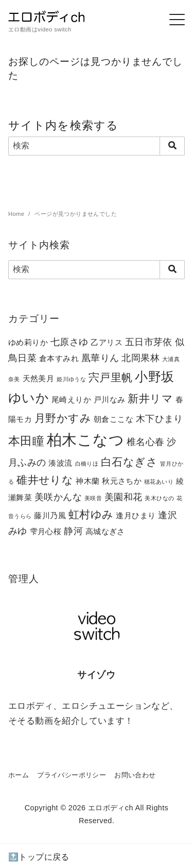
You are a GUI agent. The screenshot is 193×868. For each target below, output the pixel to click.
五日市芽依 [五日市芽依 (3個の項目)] (149, 342)
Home (17, 214)
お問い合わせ (135, 775)
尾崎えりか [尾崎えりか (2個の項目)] (71, 399)
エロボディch (111, 808)
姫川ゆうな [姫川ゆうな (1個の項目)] (71, 379)
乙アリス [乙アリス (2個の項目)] (107, 342)
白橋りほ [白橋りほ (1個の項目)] (87, 464)
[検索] (97, 146)
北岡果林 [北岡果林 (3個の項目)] (141, 358)
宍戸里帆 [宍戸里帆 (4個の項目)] (111, 377)
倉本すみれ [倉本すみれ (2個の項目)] (59, 358)
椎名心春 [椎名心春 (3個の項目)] (146, 442)
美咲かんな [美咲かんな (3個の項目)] (58, 497)
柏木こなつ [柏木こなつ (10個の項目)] (85, 440)
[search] (172, 146)
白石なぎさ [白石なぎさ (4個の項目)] (129, 462)
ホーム (19, 775)
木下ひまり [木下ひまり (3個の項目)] (160, 419)
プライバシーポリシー (72, 775)
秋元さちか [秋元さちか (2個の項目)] (122, 481)
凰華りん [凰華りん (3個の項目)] (100, 358)
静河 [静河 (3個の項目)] (73, 531)
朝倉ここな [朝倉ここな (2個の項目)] (113, 419)
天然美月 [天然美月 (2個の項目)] (39, 378)
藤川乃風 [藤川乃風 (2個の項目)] (50, 515)
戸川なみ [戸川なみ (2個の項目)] (110, 399)
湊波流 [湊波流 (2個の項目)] (60, 463)
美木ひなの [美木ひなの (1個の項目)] (159, 498)
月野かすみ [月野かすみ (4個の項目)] (63, 418)
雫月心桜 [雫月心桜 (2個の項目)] (46, 531)
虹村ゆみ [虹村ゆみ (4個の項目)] (91, 514)
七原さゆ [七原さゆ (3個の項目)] (69, 342)
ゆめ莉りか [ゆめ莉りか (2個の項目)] (28, 342)
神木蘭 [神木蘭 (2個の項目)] (87, 481)
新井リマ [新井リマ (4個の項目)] (150, 398)
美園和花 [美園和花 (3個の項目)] (124, 497)
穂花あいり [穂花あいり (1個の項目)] (159, 482)
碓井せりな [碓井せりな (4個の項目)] (45, 480)
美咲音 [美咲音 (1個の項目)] (93, 498)
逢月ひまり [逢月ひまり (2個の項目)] (136, 515)
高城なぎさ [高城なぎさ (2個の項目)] (105, 531)
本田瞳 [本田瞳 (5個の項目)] (26, 441)
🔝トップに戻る (39, 857)
